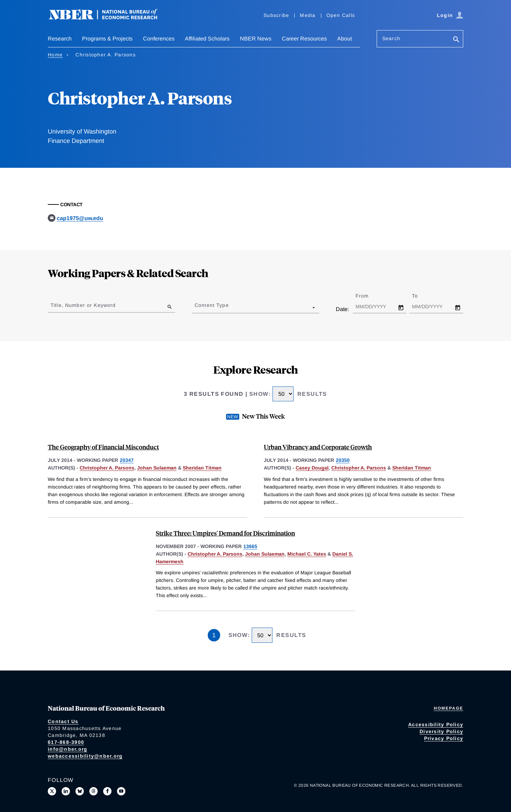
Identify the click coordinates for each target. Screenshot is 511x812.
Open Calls (341, 15)
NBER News (256, 39)
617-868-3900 (66, 742)
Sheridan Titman (202, 468)
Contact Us (63, 721)
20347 (127, 460)
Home (55, 55)
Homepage (449, 708)
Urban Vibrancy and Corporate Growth (318, 447)
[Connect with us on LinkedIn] (66, 791)
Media (308, 15)
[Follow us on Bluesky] (80, 791)
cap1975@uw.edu (80, 218)
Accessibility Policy (436, 724)
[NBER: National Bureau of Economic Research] (109, 18)
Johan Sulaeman (157, 468)
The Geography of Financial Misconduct (103, 447)
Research (60, 39)
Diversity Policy (441, 731)
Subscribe (276, 15)
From (368, 296)
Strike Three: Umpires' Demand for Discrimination (225, 533)
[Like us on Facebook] (107, 791)
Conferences (159, 39)
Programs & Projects (107, 39)
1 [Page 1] (214, 635)
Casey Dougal (312, 468)
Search (391, 38)
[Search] (456, 40)
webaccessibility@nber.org (85, 756)
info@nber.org (68, 749)
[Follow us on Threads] (93, 791)
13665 (250, 546)
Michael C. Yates (307, 554)
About (344, 39)
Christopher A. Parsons (107, 468)
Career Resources (304, 39)
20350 (343, 460)
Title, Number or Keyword (83, 305)
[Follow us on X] (52, 791)
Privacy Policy (444, 738)
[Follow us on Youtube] (121, 791)
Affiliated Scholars (207, 39)
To (421, 296)
